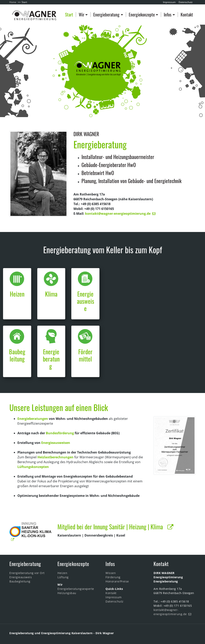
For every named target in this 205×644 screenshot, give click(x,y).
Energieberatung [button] (106, 15)
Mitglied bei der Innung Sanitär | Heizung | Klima (112, 527)
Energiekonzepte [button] (142, 15)
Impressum (169, 2)
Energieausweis (21, 577)
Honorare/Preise (117, 581)
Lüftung (63, 577)
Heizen (62, 573)
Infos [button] (168, 15)
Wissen (111, 573)
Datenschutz (186, 2)
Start (69, 15)
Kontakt (187, 15)
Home (13, 2)
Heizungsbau (67, 593)
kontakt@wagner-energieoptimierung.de (118, 214)
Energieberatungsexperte (76, 589)
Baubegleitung (20, 581)
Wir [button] (81, 15)
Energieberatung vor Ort (27, 573)
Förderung (113, 577)
